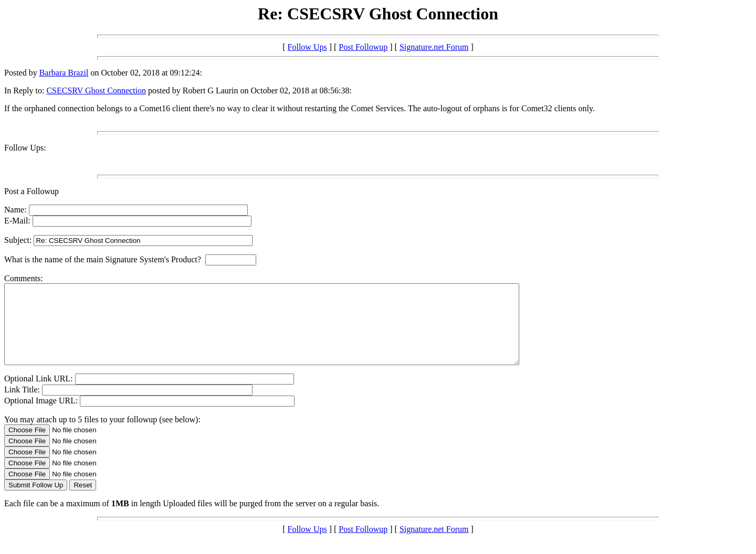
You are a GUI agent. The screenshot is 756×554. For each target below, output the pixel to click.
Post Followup (363, 47)
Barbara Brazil (64, 73)
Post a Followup (31, 191)
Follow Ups (307, 47)
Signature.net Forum (434, 47)
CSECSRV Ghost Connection (96, 90)
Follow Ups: (25, 148)
